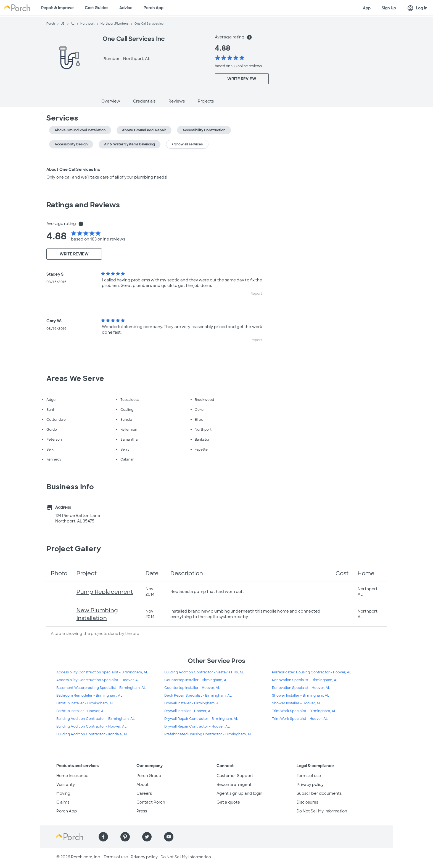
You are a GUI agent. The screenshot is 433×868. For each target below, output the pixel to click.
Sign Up (389, 8)
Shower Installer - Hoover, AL (296, 703)
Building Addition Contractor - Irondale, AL (92, 734)
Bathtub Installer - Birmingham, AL (85, 703)
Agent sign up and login (239, 793)
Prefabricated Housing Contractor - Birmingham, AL (208, 734)
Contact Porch (151, 802)
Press (142, 811)
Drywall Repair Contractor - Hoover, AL (197, 726)
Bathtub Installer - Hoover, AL (81, 711)
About (142, 785)
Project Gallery (74, 549)
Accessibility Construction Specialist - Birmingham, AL (102, 672)
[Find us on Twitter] (147, 837)
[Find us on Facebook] (103, 837)
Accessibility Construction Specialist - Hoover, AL (98, 680)
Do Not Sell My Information (322, 811)
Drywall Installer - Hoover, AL (188, 711)
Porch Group (149, 776)
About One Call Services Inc (73, 169)
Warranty (66, 785)
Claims (63, 802)
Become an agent (234, 785)
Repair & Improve (57, 8)
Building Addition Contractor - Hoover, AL (91, 726)
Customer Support (235, 776)
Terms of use (309, 776)
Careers (144, 793)
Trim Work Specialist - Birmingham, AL (304, 711)
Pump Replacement (105, 592)
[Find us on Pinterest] (125, 837)
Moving (63, 793)
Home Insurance (72, 776)
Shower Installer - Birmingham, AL (301, 696)
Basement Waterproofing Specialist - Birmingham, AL (101, 688)
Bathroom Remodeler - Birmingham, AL (89, 696)
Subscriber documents (319, 793)
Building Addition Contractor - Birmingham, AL (96, 719)
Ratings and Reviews (83, 205)
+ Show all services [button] (187, 144)
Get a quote (228, 802)
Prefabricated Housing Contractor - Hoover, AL (312, 672)
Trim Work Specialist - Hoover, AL (300, 719)
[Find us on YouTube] (169, 837)
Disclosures (307, 802)
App (367, 8)
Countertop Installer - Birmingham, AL (196, 680)
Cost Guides (97, 8)
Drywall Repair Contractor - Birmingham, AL (201, 719)
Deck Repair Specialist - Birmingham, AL (198, 696)
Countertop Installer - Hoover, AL (192, 688)
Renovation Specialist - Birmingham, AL (305, 680)
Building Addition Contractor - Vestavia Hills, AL (204, 672)
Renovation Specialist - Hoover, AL (301, 688)
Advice (126, 8)
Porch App (154, 8)
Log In (417, 8)
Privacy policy (310, 785)
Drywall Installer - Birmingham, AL (192, 703)
